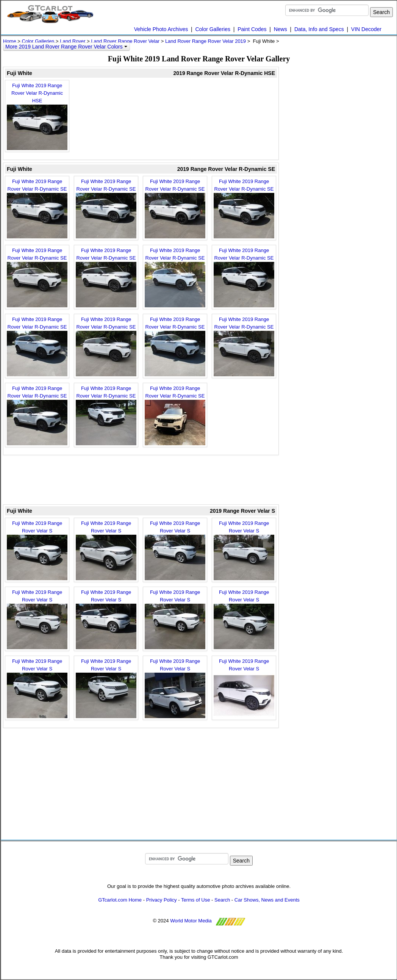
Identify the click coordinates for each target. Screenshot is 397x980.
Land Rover (73, 41)
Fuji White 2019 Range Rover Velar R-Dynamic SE (37, 208)
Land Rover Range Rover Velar (125, 41)
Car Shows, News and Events (267, 900)
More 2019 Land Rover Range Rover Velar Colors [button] (66, 47)
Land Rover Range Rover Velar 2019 (206, 41)
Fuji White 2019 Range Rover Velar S (37, 550)
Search (222, 900)
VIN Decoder (366, 29)
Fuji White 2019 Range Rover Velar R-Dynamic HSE (37, 116)
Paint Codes (252, 29)
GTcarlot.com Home (120, 900)
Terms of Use (196, 900)
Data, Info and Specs (319, 29)
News (281, 29)
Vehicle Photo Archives (161, 29)
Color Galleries (213, 29)
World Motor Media (191, 921)
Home (10, 41)
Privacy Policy (162, 900)
